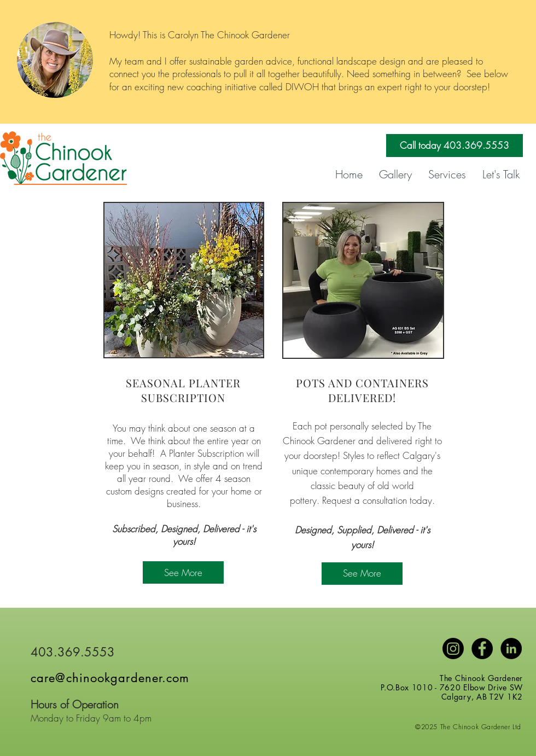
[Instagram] (453, 649)
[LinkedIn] (511, 649)
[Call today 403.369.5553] (455, 146)
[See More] (183, 572)
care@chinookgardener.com (110, 678)
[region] (184, 280)
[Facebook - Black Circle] (482, 649)
